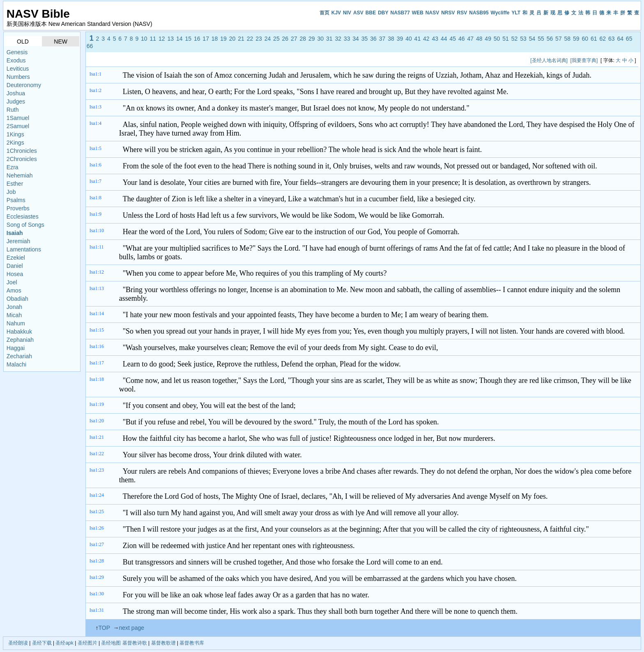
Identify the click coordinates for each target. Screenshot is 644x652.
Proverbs (18, 208)
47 (470, 39)
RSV (462, 13)
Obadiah (17, 299)
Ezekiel (16, 258)
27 (294, 39)
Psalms (16, 200)
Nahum (16, 323)
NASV (432, 13)
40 (409, 39)
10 (144, 39)
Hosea (15, 274)
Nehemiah (20, 175)
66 (90, 46)
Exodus (16, 60)
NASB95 (479, 13)
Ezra (13, 167)
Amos (14, 290)
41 (418, 39)
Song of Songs (25, 225)
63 (612, 39)
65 (629, 39)
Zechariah (19, 356)
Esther (15, 184)
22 (250, 39)
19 (223, 39)
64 (620, 39)
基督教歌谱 (163, 643)
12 (162, 39)
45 (453, 39)
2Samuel (18, 126)
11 (153, 39)
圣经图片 (87, 643)
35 (365, 39)
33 (347, 39)
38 (391, 39)
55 (541, 39)
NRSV (448, 13)
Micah (14, 315)
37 (382, 39)
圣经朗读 (18, 643)
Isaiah (15, 233)
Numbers (18, 77)
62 (603, 39)
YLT (516, 13)
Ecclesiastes (23, 217)
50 (497, 39)
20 (232, 39)
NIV (347, 13)
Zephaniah (20, 340)
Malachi (16, 364)
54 (532, 39)
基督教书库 (192, 643)
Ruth (13, 110)
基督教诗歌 (135, 643)
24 (268, 39)
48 (479, 39)
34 (356, 39)
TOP (104, 628)
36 (373, 39)
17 (206, 39)
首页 (324, 13)
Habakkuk (19, 332)
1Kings (15, 134)
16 (197, 39)
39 (400, 39)
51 (506, 39)
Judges (16, 101)
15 (188, 39)
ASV (358, 13)
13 (170, 39)
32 (338, 39)
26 (285, 39)
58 (568, 39)
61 (594, 39)
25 (276, 39)
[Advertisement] (238, 60)
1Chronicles (22, 151)
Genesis (17, 52)
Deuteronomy (24, 85)
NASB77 (400, 13)
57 (559, 39)
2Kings (15, 143)
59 (576, 39)
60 (585, 39)
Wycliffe (500, 13)
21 (241, 39)
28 (303, 39)
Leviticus (18, 69)
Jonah (14, 307)
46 (462, 39)
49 (488, 39)
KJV (336, 13)
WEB (418, 13)
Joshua (16, 93)
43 (435, 39)
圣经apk (64, 643)
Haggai (16, 348)
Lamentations (24, 249)
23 (259, 39)
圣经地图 (111, 643)
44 (444, 39)
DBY (383, 13)
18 (215, 39)
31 (329, 39)
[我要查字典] (584, 60)
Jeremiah (18, 241)
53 (523, 39)
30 (320, 39)
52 (515, 39)
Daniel (15, 266)
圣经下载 (42, 643)
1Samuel (18, 118)
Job (11, 192)
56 (550, 39)
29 (312, 39)
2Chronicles (22, 159)
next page (132, 628)
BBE (371, 13)
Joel (12, 282)
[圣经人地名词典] (549, 60)
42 (426, 39)
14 (179, 39)
